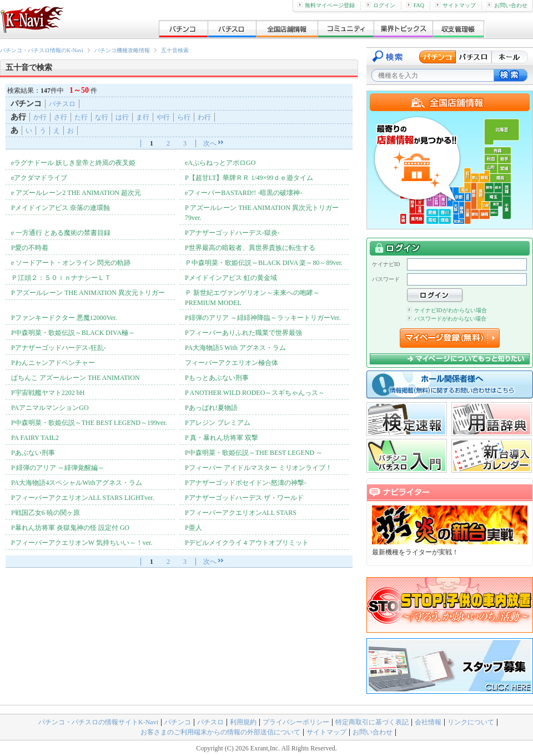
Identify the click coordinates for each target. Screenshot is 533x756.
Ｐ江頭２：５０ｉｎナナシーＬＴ (61, 278)
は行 (122, 117)
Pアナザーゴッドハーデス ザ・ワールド (244, 498)
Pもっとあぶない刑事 (217, 378)
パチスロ (62, 104)
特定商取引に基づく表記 (372, 722)
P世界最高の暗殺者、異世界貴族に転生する (250, 248)
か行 (40, 117)
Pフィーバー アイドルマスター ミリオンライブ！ (258, 468)
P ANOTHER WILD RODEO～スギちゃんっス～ (255, 393)
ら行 (184, 117)
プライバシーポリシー (296, 722)
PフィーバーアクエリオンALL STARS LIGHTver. (83, 498)
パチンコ (178, 722)
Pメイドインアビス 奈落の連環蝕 (61, 208)
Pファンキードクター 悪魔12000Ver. (64, 318)
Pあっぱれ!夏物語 (211, 408)
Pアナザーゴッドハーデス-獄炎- (232, 233)
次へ (210, 143)
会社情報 (428, 722)
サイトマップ (456, 5)
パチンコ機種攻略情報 (122, 50)
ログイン (381, 5)
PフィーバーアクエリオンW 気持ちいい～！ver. (82, 543)
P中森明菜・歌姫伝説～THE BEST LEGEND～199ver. (89, 423)
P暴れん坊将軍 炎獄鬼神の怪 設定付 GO (70, 528)
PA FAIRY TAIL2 (35, 438)
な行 (102, 117)
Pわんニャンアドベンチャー (53, 363)
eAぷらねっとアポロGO (220, 163)
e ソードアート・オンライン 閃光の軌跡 (71, 263)
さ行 (61, 117)
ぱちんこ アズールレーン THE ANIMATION (76, 378)
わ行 (204, 117)
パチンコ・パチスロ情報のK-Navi (42, 50)
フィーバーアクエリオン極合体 (232, 363)
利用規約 (243, 722)
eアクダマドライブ (39, 178)
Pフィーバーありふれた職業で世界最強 (243, 333)
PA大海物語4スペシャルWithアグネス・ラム (77, 483)
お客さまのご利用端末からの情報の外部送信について (220, 732)
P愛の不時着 (30, 248)
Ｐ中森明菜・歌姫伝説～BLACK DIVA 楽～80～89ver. (264, 263)
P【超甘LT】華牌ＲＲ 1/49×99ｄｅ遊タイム (249, 178)
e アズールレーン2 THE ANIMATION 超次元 (76, 193)
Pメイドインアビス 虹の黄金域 (231, 278)
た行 (81, 117)
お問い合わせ (507, 5)
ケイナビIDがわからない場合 (447, 310)
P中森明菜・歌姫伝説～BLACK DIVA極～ (73, 333)
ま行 (143, 117)
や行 (163, 117)
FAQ (415, 5)
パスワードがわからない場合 (447, 319)
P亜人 (193, 528)
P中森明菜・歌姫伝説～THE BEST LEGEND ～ (254, 453)
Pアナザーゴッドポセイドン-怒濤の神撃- (246, 483)
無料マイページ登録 (326, 5)
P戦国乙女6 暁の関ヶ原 (46, 513)
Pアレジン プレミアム (218, 423)
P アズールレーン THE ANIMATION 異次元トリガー (88, 293)
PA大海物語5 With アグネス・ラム (235, 348)
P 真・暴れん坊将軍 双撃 (222, 438)
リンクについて (471, 722)
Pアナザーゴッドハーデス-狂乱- (59, 348)
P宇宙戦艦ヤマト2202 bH (48, 393)
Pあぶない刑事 (33, 453)
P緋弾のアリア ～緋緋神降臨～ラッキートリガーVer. (263, 318)
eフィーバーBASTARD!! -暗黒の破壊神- (243, 193)
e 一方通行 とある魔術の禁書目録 (61, 233)
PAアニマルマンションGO (50, 408)
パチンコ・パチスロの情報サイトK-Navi (98, 722)
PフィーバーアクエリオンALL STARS (241, 513)
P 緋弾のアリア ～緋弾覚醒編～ (58, 468)
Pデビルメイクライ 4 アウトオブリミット (247, 543)
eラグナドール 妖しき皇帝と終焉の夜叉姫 (73, 163)
